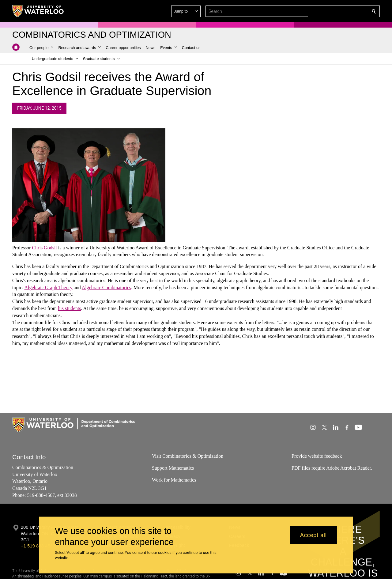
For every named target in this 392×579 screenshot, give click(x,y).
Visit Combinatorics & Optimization (188, 456)
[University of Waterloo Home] (38, 11)
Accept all (313, 535)
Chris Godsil (44, 248)
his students (69, 308)
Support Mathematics (173, 468)
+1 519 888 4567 (38, 546)
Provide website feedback (317, 456)
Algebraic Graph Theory (49, 288)
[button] (330, 11)
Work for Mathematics (174, 480)
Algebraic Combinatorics (106, 288)
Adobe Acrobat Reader (349, 468)
